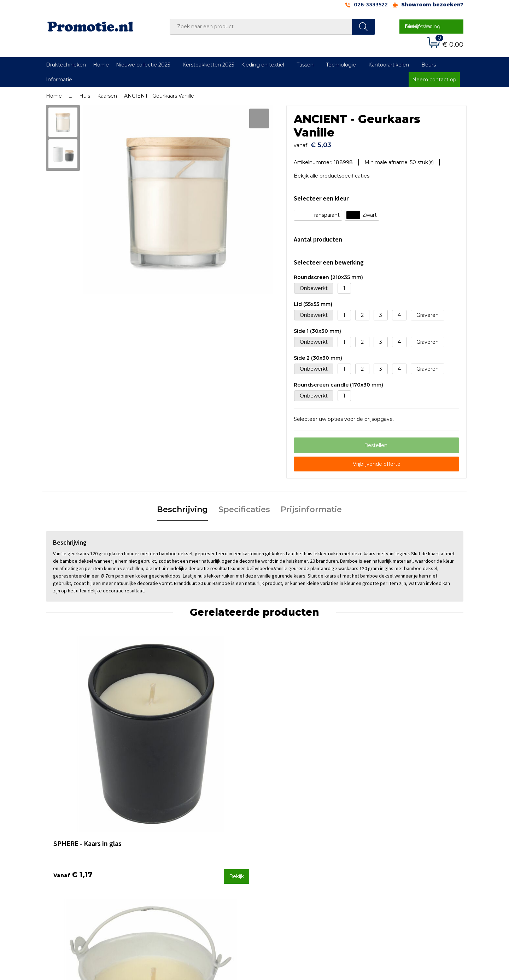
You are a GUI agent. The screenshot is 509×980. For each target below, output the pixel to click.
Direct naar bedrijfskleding (423, 27)
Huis (85, 96)
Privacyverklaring (388, 852)
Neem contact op (434, 80)
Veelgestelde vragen (185, 842)
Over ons (171, 833)
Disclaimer (379, 861)
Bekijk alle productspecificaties (334, 172)
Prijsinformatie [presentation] (311, 506)
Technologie (341, 65)
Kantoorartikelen (389, 65)
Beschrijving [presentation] (182, 506)
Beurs (429, 65)
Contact (273, 833)
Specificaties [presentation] (244, 506)
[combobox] (261, 27)
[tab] (182, 506)
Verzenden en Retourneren (297, 852)
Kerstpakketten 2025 (208, 65)
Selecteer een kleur (321, 195)
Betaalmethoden (285, 842)
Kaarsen (107, 96)
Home (101, 65)
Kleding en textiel (263, 65)
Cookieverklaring (387, 842)
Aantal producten (318, 236)
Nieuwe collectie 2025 (143, 65)
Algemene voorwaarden (396, 833)
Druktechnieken (66, 65)
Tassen (305, 65)
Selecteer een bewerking (329, 259)
